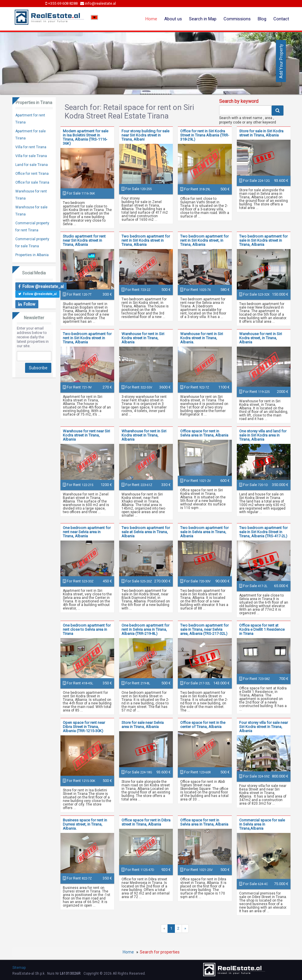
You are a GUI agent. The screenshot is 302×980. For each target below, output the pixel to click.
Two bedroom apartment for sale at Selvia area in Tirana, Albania (146, 532)
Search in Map (203, 19)
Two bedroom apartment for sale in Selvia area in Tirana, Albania (204, 532)
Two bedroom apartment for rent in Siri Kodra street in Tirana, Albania (146, 240)
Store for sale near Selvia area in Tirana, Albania (143, 725)
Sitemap (19, 968)
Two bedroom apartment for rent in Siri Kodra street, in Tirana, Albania (204, 240)
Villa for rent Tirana (31, 147)
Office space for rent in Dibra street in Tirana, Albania (146, 822)
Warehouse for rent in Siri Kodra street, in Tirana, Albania (261, 338)
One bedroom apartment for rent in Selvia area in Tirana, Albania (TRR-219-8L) (145, 629)
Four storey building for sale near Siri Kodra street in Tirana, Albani (145, 135)
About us (173, 19)
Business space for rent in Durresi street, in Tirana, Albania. (85, 824)
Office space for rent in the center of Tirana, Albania (203, 725)
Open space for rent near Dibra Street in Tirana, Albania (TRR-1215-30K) (84, 727)
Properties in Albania (32, 255)
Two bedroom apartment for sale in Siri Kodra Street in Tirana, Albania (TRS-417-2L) (263, 532)
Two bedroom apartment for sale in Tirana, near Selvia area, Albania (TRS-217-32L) (204, 629)
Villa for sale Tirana (31, 156)
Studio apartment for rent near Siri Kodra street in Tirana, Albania (84, 240)
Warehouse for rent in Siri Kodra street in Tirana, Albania (143, 338)
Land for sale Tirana (32, 165)
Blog (262, 19)
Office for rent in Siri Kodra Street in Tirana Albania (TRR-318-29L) (205, 135)
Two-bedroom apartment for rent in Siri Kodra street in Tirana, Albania (87, 338)
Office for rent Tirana (32, 174)
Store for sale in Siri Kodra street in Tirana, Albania (261, 133)
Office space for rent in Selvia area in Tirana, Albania (204, 433)
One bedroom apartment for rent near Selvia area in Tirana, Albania (87, 532)
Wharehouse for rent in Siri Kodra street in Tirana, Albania (144, 435)
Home (151, 19)
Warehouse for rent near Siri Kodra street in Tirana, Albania (86, 435)
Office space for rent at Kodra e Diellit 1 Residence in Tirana (262, 629)
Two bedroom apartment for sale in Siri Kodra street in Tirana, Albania (263, 240)
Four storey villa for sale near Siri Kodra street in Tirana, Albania (264, 727)
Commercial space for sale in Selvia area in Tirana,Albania (262, 824)
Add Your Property (281, 61)
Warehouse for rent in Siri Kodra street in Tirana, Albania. (202, 338)
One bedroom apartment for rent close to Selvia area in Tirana (87, 629)
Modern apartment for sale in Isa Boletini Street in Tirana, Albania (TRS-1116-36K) (86, 137)
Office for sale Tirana (32, 182)
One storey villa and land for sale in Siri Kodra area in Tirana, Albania (263, 435)
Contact (281, 19)
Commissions (237, 19)
